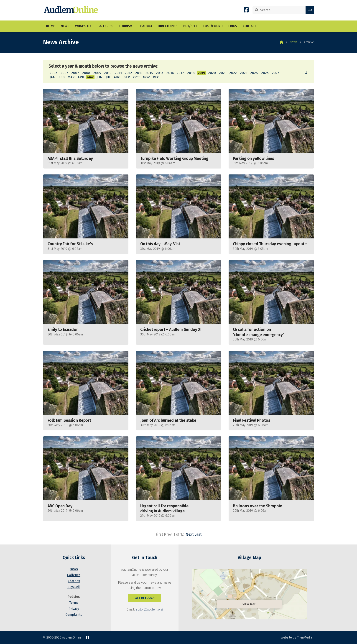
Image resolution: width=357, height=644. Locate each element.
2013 (139, 73)
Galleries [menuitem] (105, 26)
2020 (212, 73)
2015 (160, 73)
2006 (64, 73)
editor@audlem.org (149, 609)
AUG (117, 77)
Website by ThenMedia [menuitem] (296, 638)
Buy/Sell (74, 587)
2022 (233, 73)
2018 (191, 73)
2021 (223, 73)
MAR (71, 77)
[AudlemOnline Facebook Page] (246, 11)
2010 (108, 73)
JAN (52, 77)
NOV (146, 77)
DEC (156, 77)
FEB (62, 77)
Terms (74, 603)
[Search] (280, 10)
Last (198, 534)
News (293, 42)
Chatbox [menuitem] (145, 26)
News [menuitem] (65, 26)
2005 (54, 73)
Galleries (74, 575)
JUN (99, 77)
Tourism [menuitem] (126, 26)
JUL (108, 77)
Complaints (74, 615)
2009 (97, 73)
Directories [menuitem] (168, 26)
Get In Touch (145, 598)
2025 (265, 73)
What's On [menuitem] (83, 26)
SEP (127, 77)
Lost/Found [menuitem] (213, 26)
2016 (170, 73)
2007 (75, 73)
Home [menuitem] (51, 26)
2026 (276, 73)
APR (81, 77)
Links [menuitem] (233, 26)
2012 (128, 73)
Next (190, 534)
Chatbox (74, 581)
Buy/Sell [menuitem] (190, 26)
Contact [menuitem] (249, 26)
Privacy (74, 609)
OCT (136, 77)
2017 (180, 73)
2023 (244, 73)
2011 (118, 73)
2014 (149, 73)
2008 (86, 73)
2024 (254, 73)
